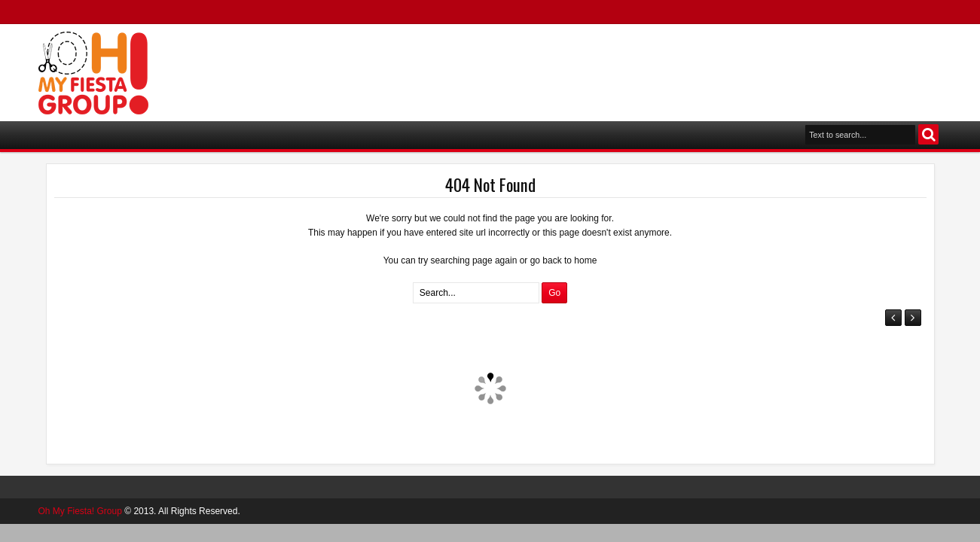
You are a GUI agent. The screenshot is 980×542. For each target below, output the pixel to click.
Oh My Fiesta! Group (80, 511)
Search (928, 134)
